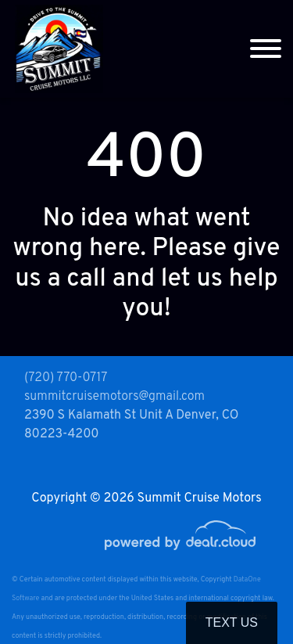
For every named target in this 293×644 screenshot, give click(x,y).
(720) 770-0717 (66, 378)
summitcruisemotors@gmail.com (114, 397)
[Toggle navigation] (266, 49)
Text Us (232, 622)
